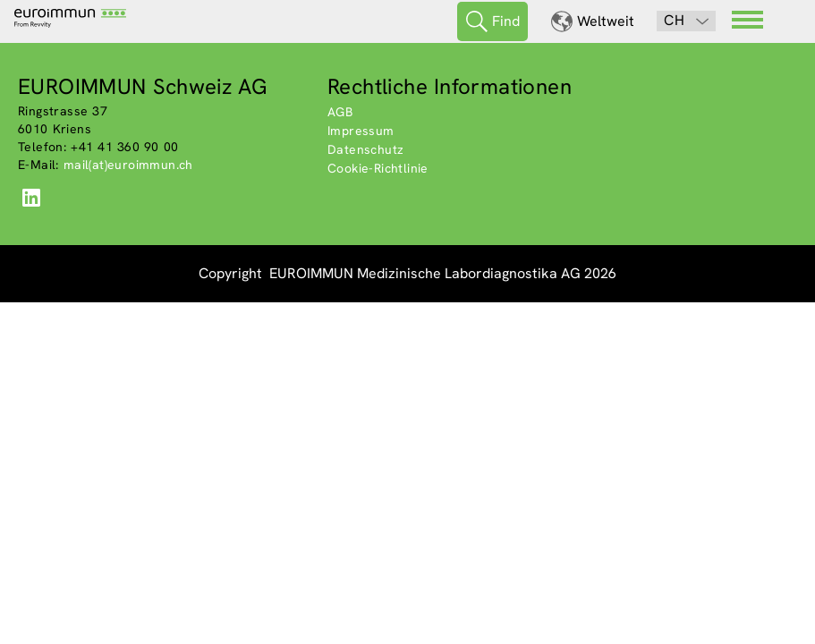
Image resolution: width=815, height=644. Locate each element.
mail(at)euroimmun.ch (128, 165)
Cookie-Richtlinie (378, 168)
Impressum (361, 131)
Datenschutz (365, 149)
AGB (340, 112)
